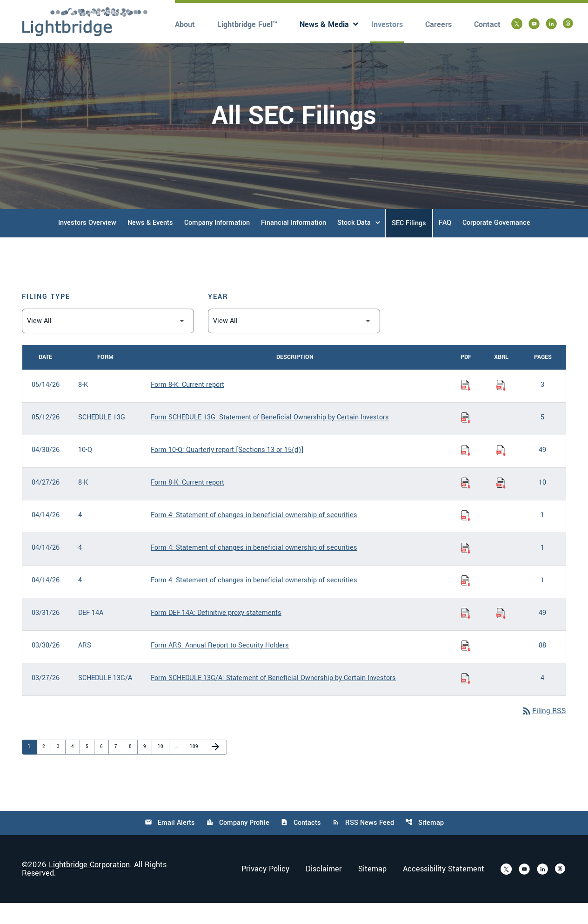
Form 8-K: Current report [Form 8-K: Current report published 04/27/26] (187, 503)
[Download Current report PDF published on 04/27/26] (466, 503)
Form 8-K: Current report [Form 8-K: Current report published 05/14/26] (187, 405)
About (185, 24)
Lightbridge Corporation (89, 886)
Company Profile (237, 844)
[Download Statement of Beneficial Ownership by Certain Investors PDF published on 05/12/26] (466, 438)
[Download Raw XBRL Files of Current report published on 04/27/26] (501, 503)
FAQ (445, 243)
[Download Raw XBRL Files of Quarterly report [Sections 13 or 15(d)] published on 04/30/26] (501, 471)
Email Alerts (169, 844)
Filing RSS (543, 732)
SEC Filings (409, 244)
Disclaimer (324, 890)
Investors (387, 24)
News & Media (324, 24)
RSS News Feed (364, 844)
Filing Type (46, 317)
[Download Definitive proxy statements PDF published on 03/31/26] (466, 634)
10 (162, 767)
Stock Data (354, 243)
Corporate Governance (496, 243)
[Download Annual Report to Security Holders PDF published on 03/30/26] (466, 666)
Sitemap (425, 844)
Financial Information (294, 243)
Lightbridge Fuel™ (247, 24)
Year (218, 317)
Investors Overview (87, 243)
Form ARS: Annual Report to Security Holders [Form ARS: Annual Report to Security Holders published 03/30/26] (220, 666)
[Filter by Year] (294, 341)
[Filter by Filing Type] (108, 341)
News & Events (150, 243)
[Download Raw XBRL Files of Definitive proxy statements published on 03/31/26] (501, 634)
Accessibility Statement (444, 890)
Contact (487, 24)
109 (194, 767)
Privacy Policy (265, 890)
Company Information (217, 243)
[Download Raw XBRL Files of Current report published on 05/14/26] (501, 405)
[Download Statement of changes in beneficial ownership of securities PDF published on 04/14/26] (466, 536)
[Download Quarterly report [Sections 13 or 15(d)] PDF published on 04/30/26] (466, 471)
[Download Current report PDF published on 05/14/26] (466, 405)
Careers (438, 24)
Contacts (301, 844)
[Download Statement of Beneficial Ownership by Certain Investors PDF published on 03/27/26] (466, 699)
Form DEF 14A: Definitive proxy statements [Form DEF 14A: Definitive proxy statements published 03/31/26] (216, 633)
